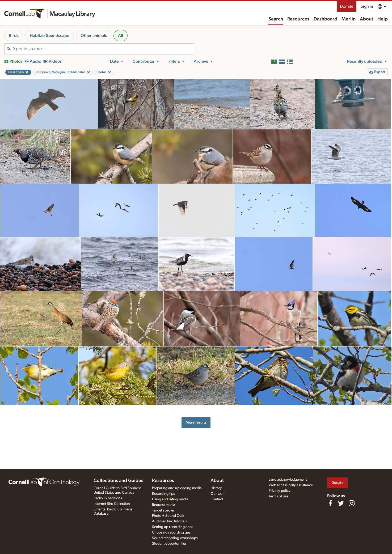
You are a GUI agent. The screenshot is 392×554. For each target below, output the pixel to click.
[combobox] (103, 49)
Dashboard (325, 19)
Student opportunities (169, 544)
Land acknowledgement (288, 480)
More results (196, 422)
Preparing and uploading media (177, 488)
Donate (347, 6)
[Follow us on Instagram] (352, 503)
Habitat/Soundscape (50, 36)
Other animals (94, 36)
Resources (298, 19)
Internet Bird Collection (112, 504)
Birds (14, 36)
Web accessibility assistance (291, 485)
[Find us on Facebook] (330, 503)
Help (383, 19)
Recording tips (163, 494)
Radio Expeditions (108, 498)
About (366, 19)
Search (276, 19)
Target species (163, 510)
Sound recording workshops (175, 538)
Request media (164, 505)
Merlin (349, 19)
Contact (217, 499)
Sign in (367, 6)
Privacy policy (280, 491)
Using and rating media (170, 499)
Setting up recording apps (173, 527)
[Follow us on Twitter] (341, 503)
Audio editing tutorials (169, 521)
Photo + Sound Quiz (168, 516)
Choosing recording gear (172, 532)
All (121, 36)
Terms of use (279, 496)
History (216, 488)
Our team (218, 494)
